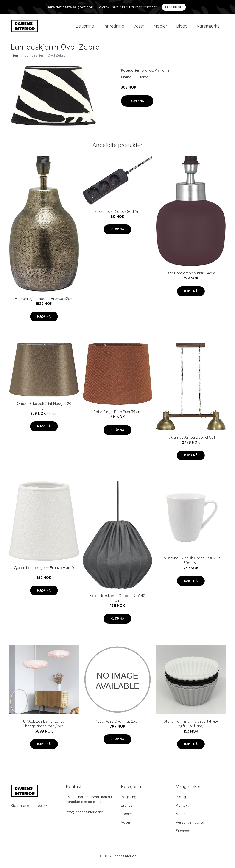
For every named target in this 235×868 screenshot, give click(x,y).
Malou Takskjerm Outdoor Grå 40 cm (117, 602)
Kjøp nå (137, 105)
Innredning (114, 28)
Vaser (139, 28)
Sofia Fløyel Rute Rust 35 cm (117, 416)
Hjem (15, 59)
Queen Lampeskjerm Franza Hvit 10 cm (44, 574)
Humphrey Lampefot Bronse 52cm (44, 302)
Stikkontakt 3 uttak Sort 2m (117, 215)
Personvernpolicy (190, 826)
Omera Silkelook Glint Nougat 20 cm (44, 410)
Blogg (182, 28)
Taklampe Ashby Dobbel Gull (191, 441)
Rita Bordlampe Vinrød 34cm (191, 277)
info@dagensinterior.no (85, 816)
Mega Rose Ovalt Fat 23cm (117, 725)
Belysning (85, 28)
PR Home (162, 74)
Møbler (160, 28)
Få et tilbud (174, 7)
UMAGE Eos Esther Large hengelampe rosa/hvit (44, 728)
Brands (147, 74)
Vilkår (180, 818)
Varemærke (208, 28)
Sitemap (183, 835)
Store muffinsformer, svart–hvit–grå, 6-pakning (191, 728)
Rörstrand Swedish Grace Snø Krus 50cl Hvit (191, 564)
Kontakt (182, 809)
